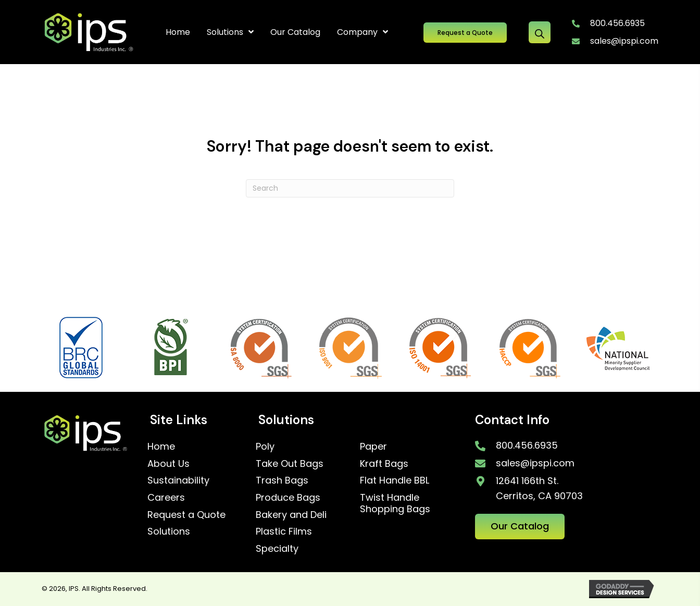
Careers (166, 497)
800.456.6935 (617, 23)
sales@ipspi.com (624, 41)
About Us (168, 463)
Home (161, 446)
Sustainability (178, 480)
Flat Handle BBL (395, 480)
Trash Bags (282, 480)
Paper (373, 446)
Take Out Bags (290, 463)
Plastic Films (284, 531)
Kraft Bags (384, 463)
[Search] (350, 188)
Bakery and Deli (291, 515)
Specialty (277, 548)
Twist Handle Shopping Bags (395, 503)
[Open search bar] (540, 32)
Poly (265, 446)
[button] (465, 33)
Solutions (169, 531)
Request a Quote (186, 515)
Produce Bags (288, 497)
